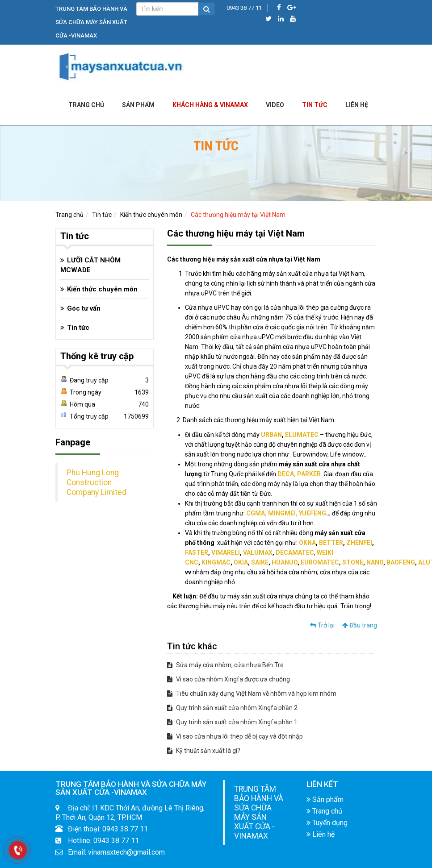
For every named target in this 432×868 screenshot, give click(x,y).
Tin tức (315, 105)
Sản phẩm (138, 105)
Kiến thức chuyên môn (151, 215)
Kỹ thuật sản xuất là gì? (204, 751)
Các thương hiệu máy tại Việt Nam (238, 215)
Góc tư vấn (84, 308)
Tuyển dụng (327, 823)
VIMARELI (226, 552)
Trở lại (322, 625)
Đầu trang (360, 625)
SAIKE (260, 562)
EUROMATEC (320, 562)
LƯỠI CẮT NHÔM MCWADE (90, 265)
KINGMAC (216, 562)
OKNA (307, 543)
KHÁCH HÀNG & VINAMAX (210, 105)
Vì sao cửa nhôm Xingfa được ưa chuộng (229, 679)
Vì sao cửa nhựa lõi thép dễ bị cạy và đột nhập (235, 736)
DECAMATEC (295, 552)
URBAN (271, 435)
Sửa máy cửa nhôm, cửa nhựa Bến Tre (225, 665)
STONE (353, 562)
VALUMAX (258, 552)
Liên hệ (321, 834)
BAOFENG (401, 562)
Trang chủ (86, 105)
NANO (375, 562)
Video (275, 105)
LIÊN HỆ (357, 105)
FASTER (197, 552)
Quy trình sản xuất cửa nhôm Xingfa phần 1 (232, 722)
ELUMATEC (302, 435)
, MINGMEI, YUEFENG (296, 513)
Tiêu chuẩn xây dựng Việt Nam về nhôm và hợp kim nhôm (252, 694)
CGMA (256, 513)
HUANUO (285, 562)
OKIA (241, 562)
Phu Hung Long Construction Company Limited (96, 482)
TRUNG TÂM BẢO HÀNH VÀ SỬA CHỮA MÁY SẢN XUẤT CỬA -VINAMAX (259, 812)
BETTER (331, 543)
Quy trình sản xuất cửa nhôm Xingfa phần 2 (232, 708)
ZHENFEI (359, 543)
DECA (286, 474)
